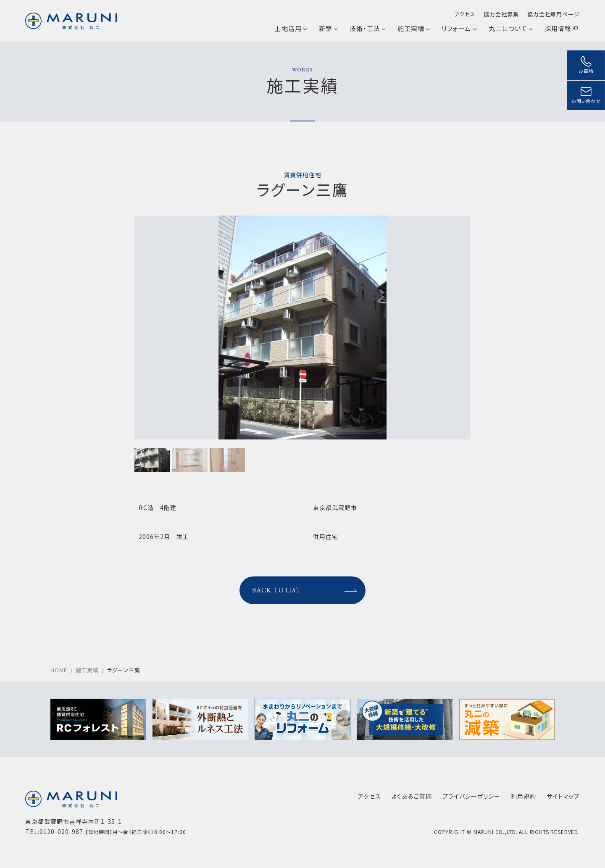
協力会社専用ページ (554, 14)
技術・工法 (367, 28)
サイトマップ (563, 796)
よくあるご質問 (412, 796)
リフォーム (459, 28)
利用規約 (523, 796)
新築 (328, 28)
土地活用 (290, 28)
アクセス (465, 14)
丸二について (510, 28)
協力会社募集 (501, 14)
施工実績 (413, 28)
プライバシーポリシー (471, 796)
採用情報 (561, 28)
